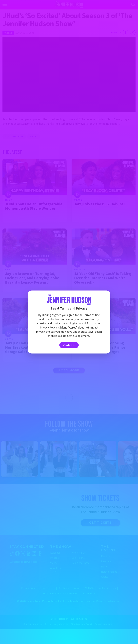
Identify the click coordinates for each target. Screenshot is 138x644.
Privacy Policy (48, 328)
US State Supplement (76, 336)
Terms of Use (91, 315)
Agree (69, 345)
